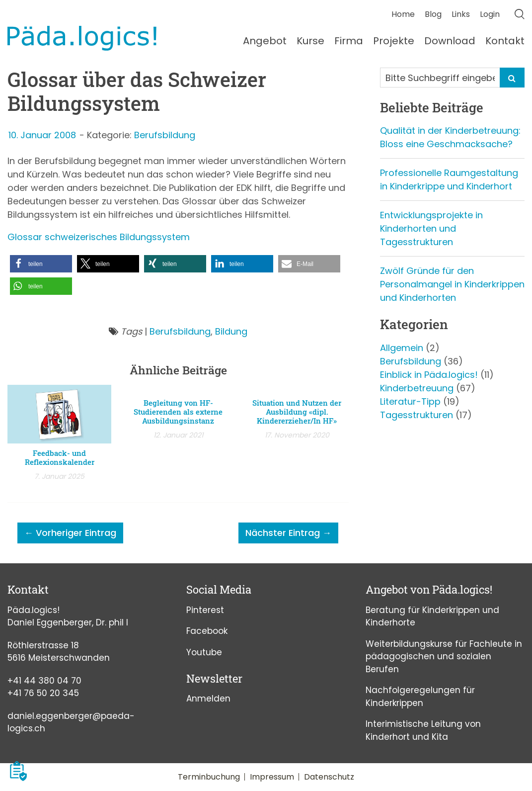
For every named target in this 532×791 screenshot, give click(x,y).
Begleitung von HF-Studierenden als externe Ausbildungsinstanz (178, 412)
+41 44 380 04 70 (44, 681)
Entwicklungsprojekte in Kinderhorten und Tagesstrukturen (431, 228)
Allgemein (402, 348)
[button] (41, 264)
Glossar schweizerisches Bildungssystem (99, 237)
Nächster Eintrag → (288, 533)
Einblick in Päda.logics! (429, 375)
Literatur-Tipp (410, 401)
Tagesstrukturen (417, 415)
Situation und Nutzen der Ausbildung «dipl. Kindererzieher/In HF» (297, 412)
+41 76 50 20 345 (43, 693)
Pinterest (205, 610)
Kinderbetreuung (417, 388)
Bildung (231, 331)
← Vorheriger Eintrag (70, 533)
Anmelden (208, 699)
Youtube (204, 652)
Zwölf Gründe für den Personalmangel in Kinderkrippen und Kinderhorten (452, 284)
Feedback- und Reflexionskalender (60, 457)
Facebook (207, 631)
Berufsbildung (165, 135)
